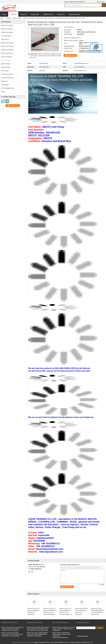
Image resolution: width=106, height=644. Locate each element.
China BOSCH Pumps (27, 642)
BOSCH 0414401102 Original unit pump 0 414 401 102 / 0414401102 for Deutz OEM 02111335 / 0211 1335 (46, 56)
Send (100, 628)
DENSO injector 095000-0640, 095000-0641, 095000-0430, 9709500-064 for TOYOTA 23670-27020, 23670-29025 (38, 629)
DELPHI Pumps (6, 64)
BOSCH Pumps (17, 18)
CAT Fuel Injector (6, 36)
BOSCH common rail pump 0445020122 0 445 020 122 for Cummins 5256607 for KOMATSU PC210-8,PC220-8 (66, 613)
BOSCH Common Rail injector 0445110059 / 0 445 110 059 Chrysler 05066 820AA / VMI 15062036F (12, 634)
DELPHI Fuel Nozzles (7, 46)
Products (13, 14)
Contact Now (71, 55)
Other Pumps (5, 71)
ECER (91, 642)
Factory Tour (35, 14)
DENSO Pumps (6, 67)
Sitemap (85, 636)
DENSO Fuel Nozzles (7, 50)
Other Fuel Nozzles (7, 57)
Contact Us (61, 14)
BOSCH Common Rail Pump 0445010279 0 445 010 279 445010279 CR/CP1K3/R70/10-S (82, 613)
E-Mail (79, 636)
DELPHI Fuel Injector (7, 29)
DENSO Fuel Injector (7, 32)
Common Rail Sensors (8, 78)
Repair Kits (4, 81)
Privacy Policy (16, 642)
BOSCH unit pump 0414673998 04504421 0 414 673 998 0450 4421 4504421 (98, 612)
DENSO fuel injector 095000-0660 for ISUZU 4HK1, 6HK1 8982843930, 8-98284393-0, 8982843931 (38, 634)
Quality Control (48, 14)
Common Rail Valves (7, 74)
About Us (24, 14)
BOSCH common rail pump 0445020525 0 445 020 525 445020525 (34, 612)
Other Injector (5, 39)
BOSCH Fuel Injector (7, 25)
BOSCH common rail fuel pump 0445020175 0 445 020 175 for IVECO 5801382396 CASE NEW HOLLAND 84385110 (50, 613)
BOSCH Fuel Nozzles (7, 43)
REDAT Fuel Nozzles (7, 53)
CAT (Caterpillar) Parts (8, 88)
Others (3, 92)
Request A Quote (75, 14)
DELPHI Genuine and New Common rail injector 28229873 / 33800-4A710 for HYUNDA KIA (64, 629)
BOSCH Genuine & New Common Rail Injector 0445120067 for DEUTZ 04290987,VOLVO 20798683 (13, 629)
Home (4, 14)
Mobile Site (80, 639)
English (103, 2)
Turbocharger (5, 85)
